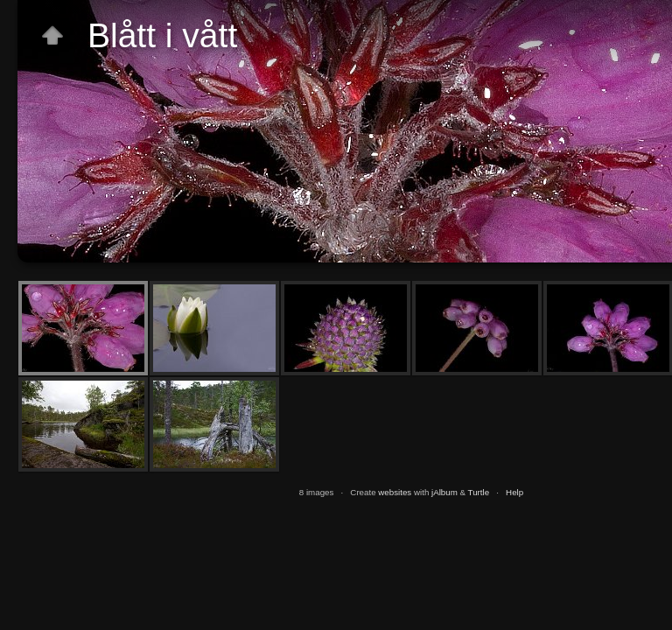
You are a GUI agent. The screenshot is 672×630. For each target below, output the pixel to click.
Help (514, 492)
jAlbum (444, 492)
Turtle (479, 492)
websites (395, 492)
